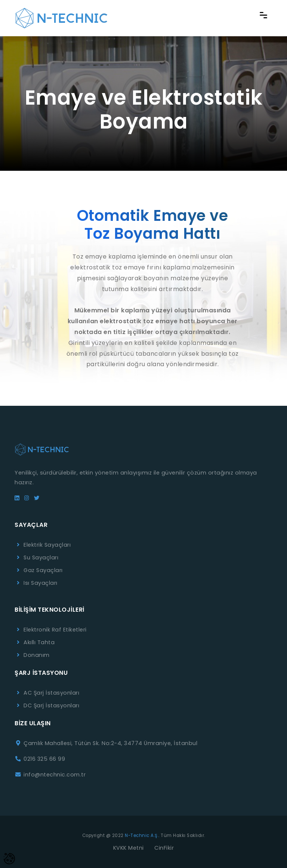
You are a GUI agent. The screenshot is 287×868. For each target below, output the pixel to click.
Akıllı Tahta (39, 642)
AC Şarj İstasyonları (51, 693)
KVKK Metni (129, 848)
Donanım (37, 655)
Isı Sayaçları (41, 583)
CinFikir (164, 848)
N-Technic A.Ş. (142, 835)
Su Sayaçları (41, 557)
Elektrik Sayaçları (47, 545)
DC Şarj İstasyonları (51, 705)
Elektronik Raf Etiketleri (55, 630)
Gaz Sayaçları (43, 570)
